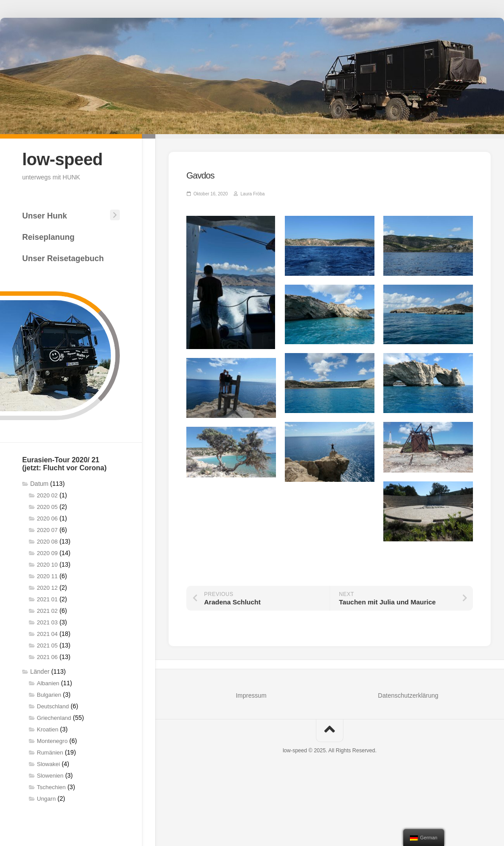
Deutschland (53, 706)
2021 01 (47, 599)
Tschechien (51, 787)
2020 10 (47, 565)
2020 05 (47, 507)
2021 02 (47, 611)
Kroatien (47, 729)
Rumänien (50, 753)
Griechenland (54, 718)
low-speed (62, 159)
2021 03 (47, 622)
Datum (39, 484)
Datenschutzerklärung (408, 695)
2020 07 (47, 530)
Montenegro (52, 741)
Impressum (251, 695)
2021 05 (47, 645)
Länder (40, 671)
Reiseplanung (48, 237)
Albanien (48, 683)
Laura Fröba (252, 194)
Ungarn (46, 799)
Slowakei (48, 764)
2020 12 (47, 588)
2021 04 (47, 634)
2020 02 (47, 495)
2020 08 (47, 542)
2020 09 (47, 553)
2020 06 (47, 518)
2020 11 (47, 576)
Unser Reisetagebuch (63, 258)
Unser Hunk (45, 216)
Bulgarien (49, 695)
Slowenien (50, 776)
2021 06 (47, 657)
